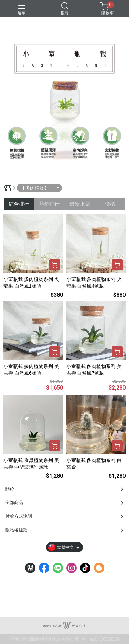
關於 (10, 489)
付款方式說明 (19, 516)
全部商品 (14, 503)
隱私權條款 (16, 530)
